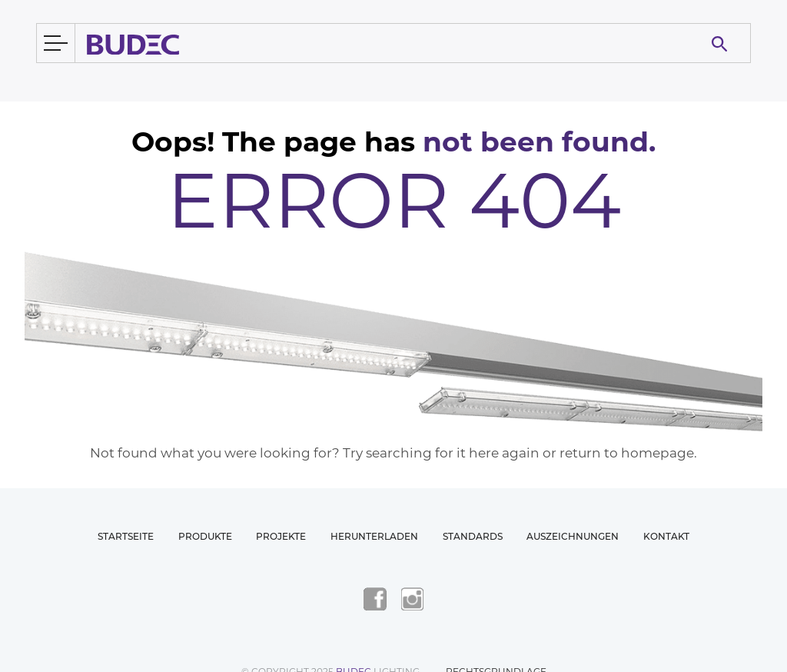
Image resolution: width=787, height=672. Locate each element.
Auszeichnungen (573, 536)
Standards (473, 536)
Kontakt (666, 536)
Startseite (126, 536)
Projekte (281, 536)
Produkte (205, 536)
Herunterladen (374, 536)
